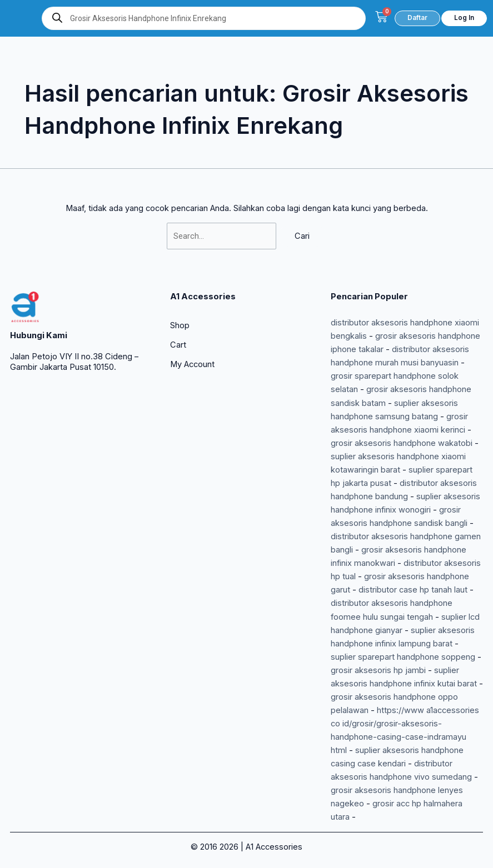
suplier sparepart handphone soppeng (403, 657)
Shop (180, 325)
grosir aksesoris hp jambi (378, 670)
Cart (178, 345)
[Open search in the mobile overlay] (204, 18)
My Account (192, 364)
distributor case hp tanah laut (413, 590)
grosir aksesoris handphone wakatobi (402, 443)
